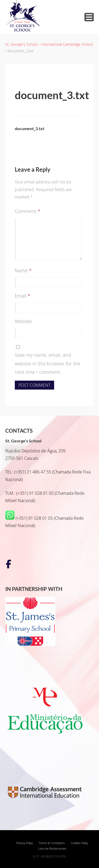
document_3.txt (30, 128)
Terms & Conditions (52, 843)
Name (23, 270)
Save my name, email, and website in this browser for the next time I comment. (48, 363)
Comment (27, 211)
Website (23, 321)
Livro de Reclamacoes (52, 849)
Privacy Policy (25, 843)
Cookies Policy (79, 843)
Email (23, 296)
